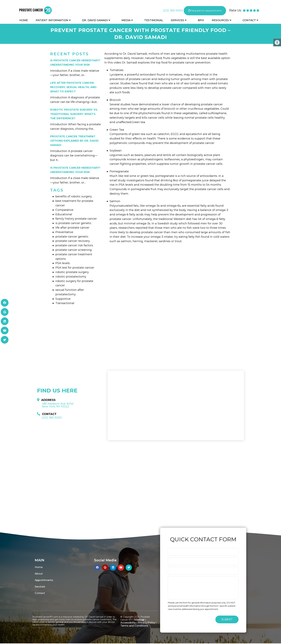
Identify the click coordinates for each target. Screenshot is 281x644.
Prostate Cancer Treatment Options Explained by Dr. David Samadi (74, 141)
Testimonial (154, 20)
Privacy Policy (147, 623)
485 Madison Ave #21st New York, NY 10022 (58, 405)
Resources (220, 20)
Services (177, 20)
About (39, 574)
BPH (201, 20)
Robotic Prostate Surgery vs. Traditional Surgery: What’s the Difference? (74, 114)
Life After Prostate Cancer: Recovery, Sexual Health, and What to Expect (73, 87)
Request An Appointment (205, 11)
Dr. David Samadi (95, 20)
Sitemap (139, 620)
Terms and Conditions (134, 626)
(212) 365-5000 (173, 11)
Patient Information (52, 20)
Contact (249, 20)
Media (126, 20)
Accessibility (128, 623)
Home (24, 20)
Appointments (44, 580)
